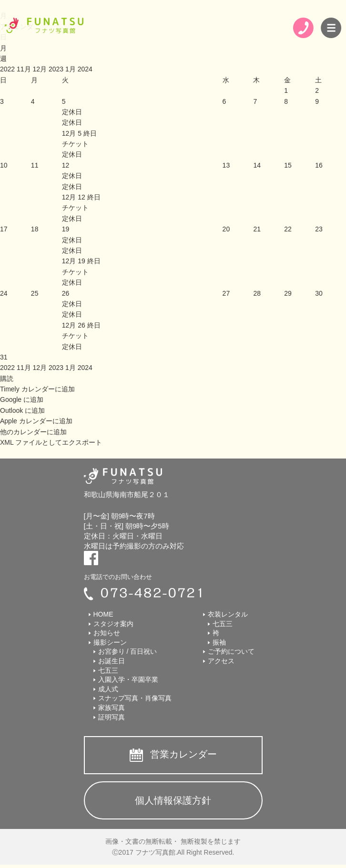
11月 (25, 69)
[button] (7, 379)
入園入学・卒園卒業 (128, 679)
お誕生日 (112, 661)
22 (288, 229)
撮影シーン (110, 642)
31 (4, 357)
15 (288, 165)
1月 (71, 69)
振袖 (219, 642)
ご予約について (231, 651)
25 (35, 293)
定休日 (72, 122)
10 (4, 165)
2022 (8, 69)
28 (257, 293)
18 (35, 229)
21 (257, 229)
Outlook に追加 (22, 410)
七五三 (108, 670)
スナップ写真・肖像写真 (135, 698)
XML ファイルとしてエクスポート (51, 442)
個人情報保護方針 (173, 800)
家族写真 (112, 708)
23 (319, 229)
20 (226, 229)
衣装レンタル (228, 614)
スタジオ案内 (113, 624)
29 (288, 293)
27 (226, 293)
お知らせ (107, 633)
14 (257, 165)
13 (226, 165)
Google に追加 (22, 399)
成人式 (108, 689)
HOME (103, 614)
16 (319, 165)
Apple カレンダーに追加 (36, 421)
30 (319, 293)
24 (4, 293)
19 (66, 229)
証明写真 (112, 717)
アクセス (221, 661)
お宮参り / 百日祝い (128, 651)
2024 (85, 69)
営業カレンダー (183, 754)
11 (35, 165)
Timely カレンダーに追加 (37, 389)
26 (66, 293)
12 (66, 165)
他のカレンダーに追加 (33, 432)
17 (4, 229)
